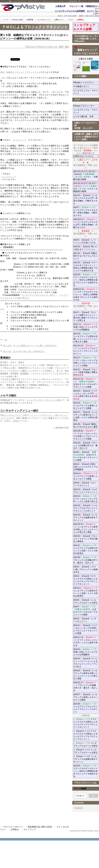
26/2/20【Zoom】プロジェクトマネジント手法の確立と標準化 (85, 539)
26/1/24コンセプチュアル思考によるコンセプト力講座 (85, 406)
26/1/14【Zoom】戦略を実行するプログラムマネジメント (85, 256)
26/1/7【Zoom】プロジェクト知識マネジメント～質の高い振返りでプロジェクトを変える (85, 316)
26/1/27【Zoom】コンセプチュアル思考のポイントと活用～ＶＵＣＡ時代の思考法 (85, 416)
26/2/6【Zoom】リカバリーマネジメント (86, 484)
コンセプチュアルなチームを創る (85, 744)
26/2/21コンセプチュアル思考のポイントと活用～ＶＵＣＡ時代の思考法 (85, 549)
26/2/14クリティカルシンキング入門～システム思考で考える (85, 499)
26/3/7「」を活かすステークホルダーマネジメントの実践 (85, 611)
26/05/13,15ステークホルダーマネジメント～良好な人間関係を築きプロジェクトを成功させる (85, 294)
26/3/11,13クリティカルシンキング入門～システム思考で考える (85, 641)
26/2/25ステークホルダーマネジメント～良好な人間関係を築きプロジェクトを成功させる (85, 280)
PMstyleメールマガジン (86, 82)
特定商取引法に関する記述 (40, 827)
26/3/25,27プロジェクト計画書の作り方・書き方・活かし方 (85, 687)
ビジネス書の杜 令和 (86, 117)
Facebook (79, 808)
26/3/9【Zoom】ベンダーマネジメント (86, 620)
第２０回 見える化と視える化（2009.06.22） (24, 351)
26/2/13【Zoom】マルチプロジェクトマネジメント (85, 491)
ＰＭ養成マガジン (86, 87)
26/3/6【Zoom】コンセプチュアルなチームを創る (85, 601)
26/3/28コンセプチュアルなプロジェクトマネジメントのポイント (85, 708)
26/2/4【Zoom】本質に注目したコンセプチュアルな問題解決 (85, 467)
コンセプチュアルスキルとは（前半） (39, 295)
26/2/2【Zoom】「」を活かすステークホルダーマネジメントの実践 (85, 456)
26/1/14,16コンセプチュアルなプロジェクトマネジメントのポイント (85, 350)
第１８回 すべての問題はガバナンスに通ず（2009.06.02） (30, 346)
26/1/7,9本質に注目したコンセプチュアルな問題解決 (86, 327)
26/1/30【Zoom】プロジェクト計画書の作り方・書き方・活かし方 (85, 445)
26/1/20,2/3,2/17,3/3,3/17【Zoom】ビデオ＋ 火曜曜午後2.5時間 (86, 175)
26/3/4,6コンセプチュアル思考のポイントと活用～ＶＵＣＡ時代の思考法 (86, 592)
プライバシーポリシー (13, 827)
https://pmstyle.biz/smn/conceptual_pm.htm (38, 290)
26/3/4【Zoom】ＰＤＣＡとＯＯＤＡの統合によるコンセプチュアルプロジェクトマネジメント (85, 580)
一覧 (5, 340)
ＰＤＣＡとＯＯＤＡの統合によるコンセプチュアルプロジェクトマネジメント (85, 723)
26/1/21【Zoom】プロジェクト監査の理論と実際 (85, 372)
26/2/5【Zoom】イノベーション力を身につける (85, 241)
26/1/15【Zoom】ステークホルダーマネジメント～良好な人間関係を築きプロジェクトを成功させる (85, 267)
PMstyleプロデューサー (86, 106)
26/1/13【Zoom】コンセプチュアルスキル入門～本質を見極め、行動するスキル (85, 199)
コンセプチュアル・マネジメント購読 (44, 400)
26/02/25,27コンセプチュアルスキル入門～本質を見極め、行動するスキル (85, 223)
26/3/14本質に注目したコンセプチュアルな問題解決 (85, 652)
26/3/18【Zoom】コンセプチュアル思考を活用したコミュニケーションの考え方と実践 (85, 675)
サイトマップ (30, 829)
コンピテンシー (19, 140)
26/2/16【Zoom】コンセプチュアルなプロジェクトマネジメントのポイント (85, 508)
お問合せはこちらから (83, 156)
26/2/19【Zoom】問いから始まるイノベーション (85, 248)
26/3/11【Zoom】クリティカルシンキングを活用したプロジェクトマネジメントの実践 (85, 629)
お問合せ (16, 421)
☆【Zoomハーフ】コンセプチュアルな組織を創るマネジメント (85, 759)
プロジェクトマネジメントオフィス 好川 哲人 (47, 47)
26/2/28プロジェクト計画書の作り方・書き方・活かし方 (85, 560)
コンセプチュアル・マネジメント (85, 92)
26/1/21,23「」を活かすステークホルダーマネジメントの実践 (85, 383)
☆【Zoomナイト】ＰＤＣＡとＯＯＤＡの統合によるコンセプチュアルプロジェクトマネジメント (85, 735)
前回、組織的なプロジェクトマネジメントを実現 (22, 72)
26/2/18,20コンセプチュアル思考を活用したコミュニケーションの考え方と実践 (85, 528)
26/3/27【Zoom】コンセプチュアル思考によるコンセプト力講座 (85, 697)
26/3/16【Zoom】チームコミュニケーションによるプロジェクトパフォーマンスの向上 (85, 663)
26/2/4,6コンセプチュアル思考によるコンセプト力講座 (86, 476)
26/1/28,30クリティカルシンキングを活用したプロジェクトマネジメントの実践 (85, 435)
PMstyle (22, 7)
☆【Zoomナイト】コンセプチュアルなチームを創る (85, 751)
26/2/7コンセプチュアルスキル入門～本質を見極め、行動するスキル (85, 211)
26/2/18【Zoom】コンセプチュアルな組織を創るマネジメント (85, 517)
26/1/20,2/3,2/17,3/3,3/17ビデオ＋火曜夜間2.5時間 (86, 187)
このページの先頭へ (61, 428)
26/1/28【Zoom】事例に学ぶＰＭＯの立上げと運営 (85, 425)
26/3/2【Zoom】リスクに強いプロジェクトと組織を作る (85, 569)
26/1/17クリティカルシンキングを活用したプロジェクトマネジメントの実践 (85, 362)
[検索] (80, 796)
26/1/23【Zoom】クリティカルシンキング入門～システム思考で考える (85, 395)
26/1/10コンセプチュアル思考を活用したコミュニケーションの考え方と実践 (85, 338)
